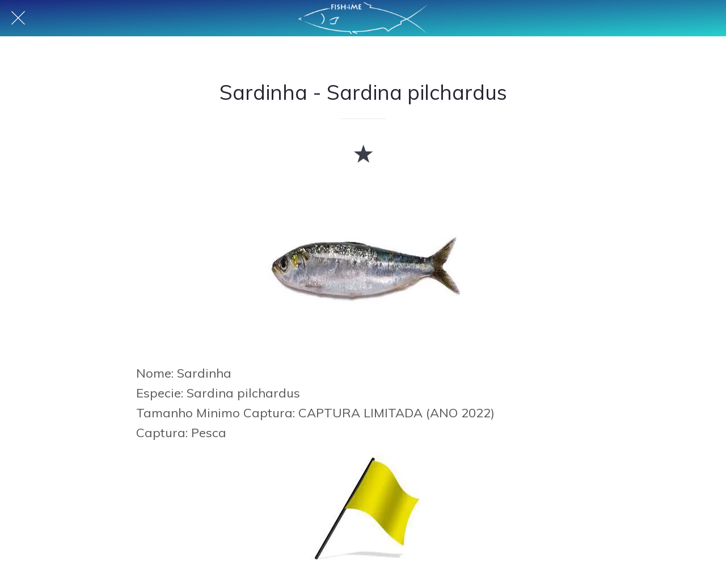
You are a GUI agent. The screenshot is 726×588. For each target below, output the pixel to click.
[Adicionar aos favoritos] (363, 153)
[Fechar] (18, 18)
